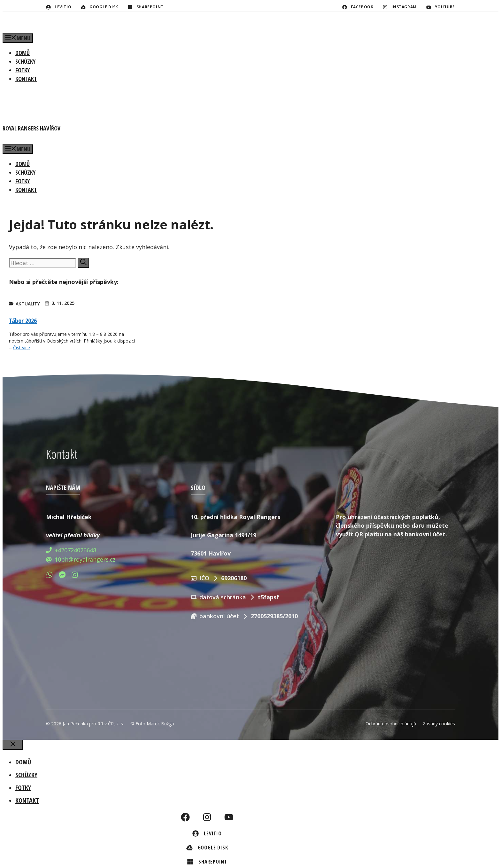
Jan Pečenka (75, 724)
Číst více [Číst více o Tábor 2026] (22, 347)
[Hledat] (83, 263)
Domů (23, 53)
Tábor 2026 (23, 321)
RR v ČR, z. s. (111, 724)
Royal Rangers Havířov (31, 128)
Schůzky (25, 61)
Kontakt (26, 79)
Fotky (23, 70)
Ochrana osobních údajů (391, 724)
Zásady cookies (439, 724)
